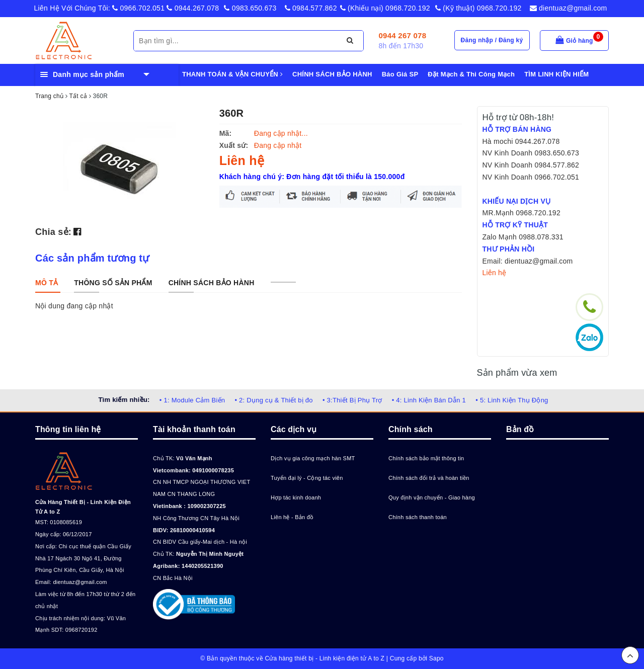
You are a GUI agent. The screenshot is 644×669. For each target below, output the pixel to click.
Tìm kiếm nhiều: (124, 400)
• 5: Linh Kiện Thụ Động (512, 400)
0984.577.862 (311, 8)
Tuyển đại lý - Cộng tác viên (307, 478)
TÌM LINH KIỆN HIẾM (556, 74)
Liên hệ (495, 273)
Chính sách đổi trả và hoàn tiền (429, 478)
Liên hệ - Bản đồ (292, 517)
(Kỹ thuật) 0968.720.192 (478, 8)
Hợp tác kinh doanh (296, 497)
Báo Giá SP (400, 74)
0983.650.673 (250, 8)
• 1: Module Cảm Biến (192, 400)
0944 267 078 (403, 35)
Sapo (436, 658)
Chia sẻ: (53, 232)
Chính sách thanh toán (418, 517)
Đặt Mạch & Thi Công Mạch (471, 74)
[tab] (47, 283)
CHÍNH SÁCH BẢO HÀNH (332, 74)
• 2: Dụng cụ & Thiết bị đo (273, 400)
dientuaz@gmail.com (569, 8)
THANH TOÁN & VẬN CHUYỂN (232, 74)
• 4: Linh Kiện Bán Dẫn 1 (429, 400)
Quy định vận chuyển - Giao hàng (432, 497)
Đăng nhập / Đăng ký (492, 40)
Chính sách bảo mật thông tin (426, 458)
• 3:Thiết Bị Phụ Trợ (352, 400)
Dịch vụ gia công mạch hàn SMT (313, 458)
